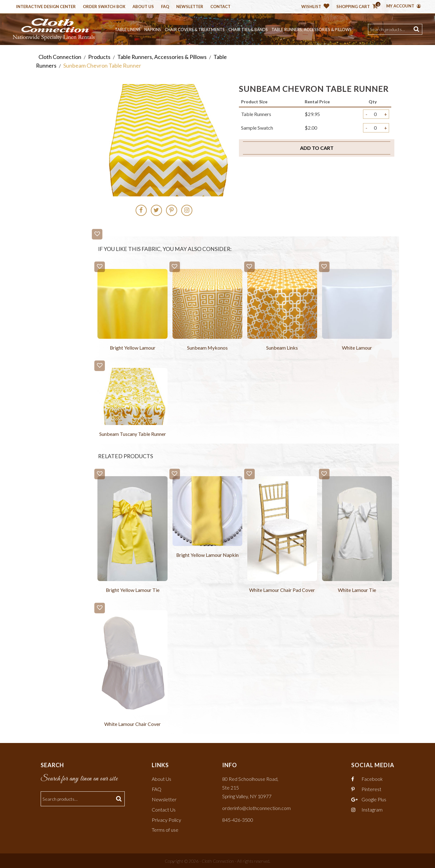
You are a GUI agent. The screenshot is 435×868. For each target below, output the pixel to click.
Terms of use (165, 829)
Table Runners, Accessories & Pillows (312, 29)
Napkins (153, 29)
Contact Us (164, 809)
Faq (165, 7)
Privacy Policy (166, 819)
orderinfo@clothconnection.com (256, 807)
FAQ (157, 789)
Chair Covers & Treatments (195, 29)
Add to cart (317, 148)
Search (417, 29)
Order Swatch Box (104, 7)
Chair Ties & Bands (248, 29)
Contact (220, 7)
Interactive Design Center (46, 7)
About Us (143, 7)
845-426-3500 (238, 819)
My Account (404, 6)
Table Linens (128, 29)
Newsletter (190, 7)
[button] (97, 234)
